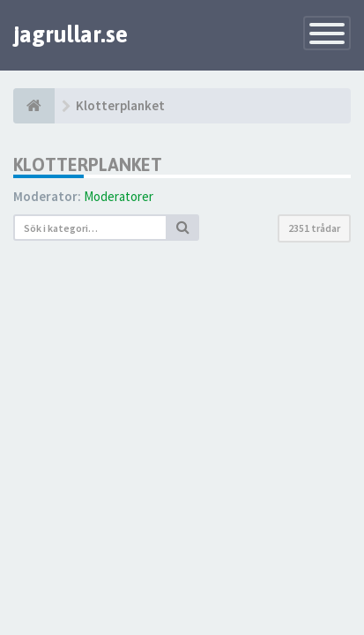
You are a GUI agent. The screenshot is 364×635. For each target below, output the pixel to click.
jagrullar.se (71, 34)
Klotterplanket (88, 164)
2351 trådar (314, 228)
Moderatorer (119, 196)
